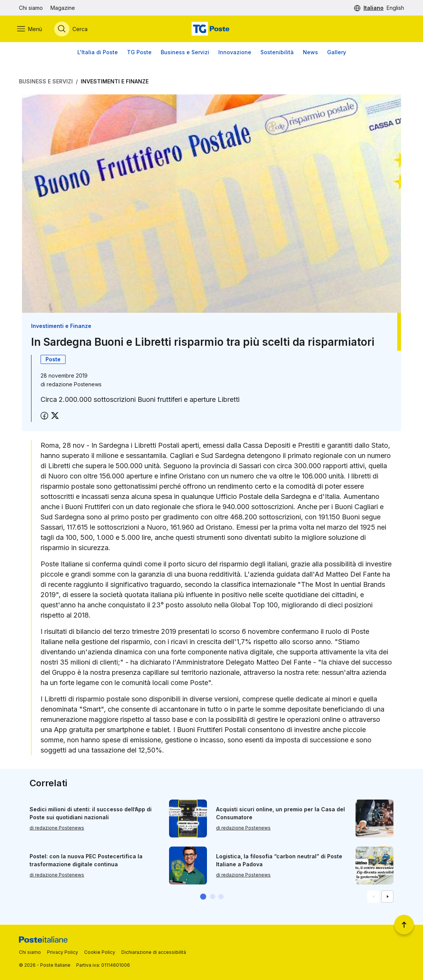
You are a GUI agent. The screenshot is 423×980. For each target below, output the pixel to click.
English (395, 8)
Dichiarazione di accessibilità (154, 952)
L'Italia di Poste (98, 53)
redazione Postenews (74, 385)
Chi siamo (31, 8)
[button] (203, 897)
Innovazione (235, 53)
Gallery (337, 53)
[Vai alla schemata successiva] (387, 897)
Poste (53, 360)
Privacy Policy (63, 952)
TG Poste (139, 53)
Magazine (63, 8)
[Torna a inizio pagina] (404, 925)
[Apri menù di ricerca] (73, 29)
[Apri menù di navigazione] (31, 29)
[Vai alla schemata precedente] (373, 897)
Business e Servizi (185, 53)
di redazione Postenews (57, 829)
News (310, 53)
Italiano (374, 8)
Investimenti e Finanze (115, 82)
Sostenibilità (277, 53)
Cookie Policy (100, 952)
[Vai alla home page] (211, 29)
